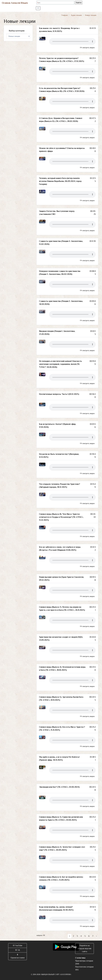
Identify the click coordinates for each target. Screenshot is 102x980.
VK (18, 950)
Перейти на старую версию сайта (85, 949)
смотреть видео (87, 48)
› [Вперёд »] (96, 936)
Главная (65, 15)
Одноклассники (18, 956)
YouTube (17, 946)
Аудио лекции (76, 15)
